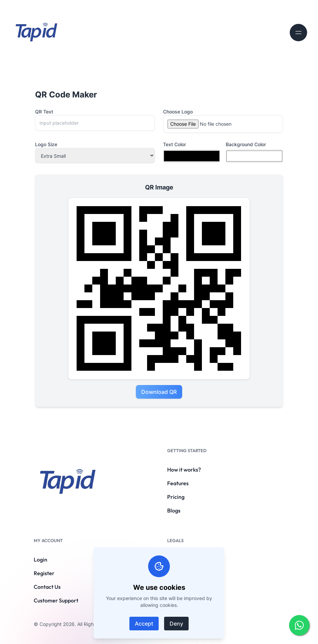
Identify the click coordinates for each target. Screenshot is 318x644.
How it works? (184, 470)
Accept (144, 624)
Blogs (174, 510)
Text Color (174, 144)
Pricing (176, 497)
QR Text (44, 112)
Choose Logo (178, 112)
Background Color (246, 144)
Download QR (159, 392)
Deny (176, 624)
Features (178, 483)
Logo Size (46, 144)
